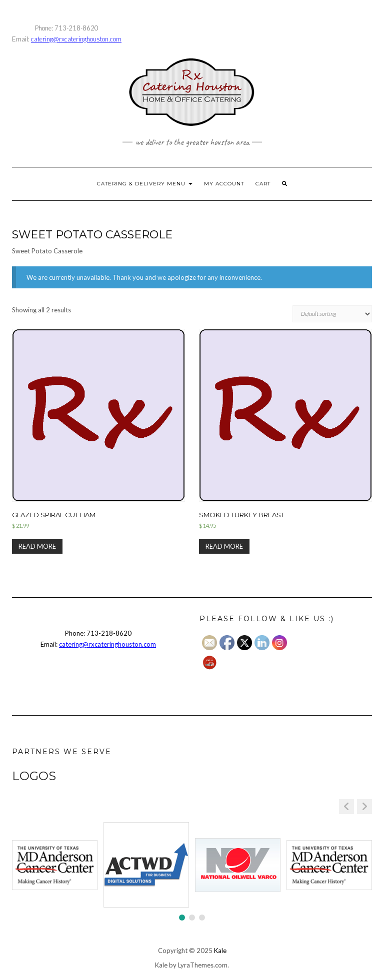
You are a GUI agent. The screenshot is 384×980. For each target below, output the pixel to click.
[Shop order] (332, 314)
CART (263, 184)
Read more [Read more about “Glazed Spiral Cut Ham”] (37, 546)
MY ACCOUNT (224, 184)
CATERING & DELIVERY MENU (145, 184)
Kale (220, 951)
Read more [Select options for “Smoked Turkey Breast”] (224, 546)
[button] (364, 807)
